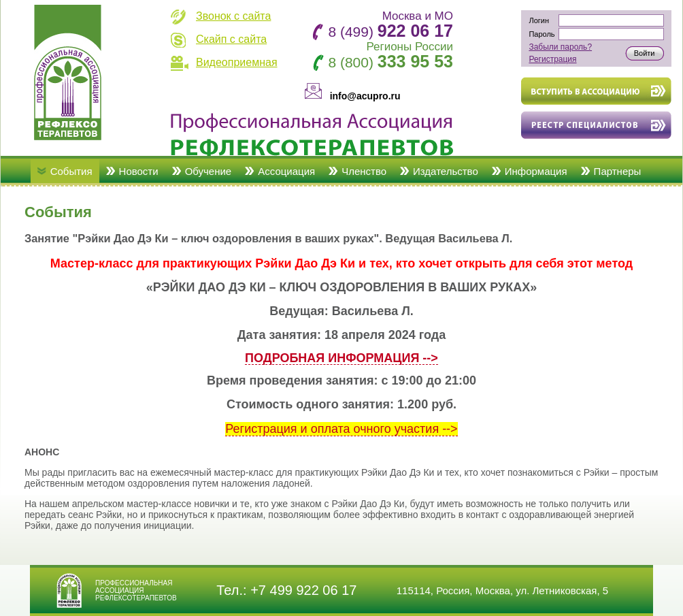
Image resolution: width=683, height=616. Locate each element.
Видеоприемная (237, 62)
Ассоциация (286, 171)
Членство (364, 171)
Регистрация (552, 59)
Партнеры (618, 171)
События (71, 171)
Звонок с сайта (233, 16)
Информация (536, 171)
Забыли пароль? (560, 47)
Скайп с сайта (231, 39)
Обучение (209, 171)
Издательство (446, 171)
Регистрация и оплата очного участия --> (341, 429)
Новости (139, 171)
